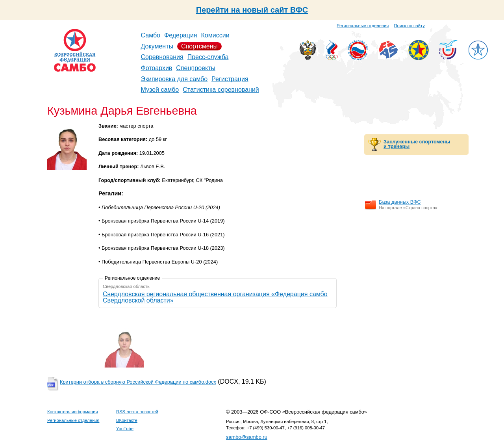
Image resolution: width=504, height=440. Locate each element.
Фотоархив (157, 68)
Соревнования (162, 57)
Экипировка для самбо (174, 79)
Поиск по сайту (409, 26)
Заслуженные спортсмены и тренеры (417, 144)
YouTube (125, 429)
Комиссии (215, 35)
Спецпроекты (196, 68)
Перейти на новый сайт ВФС (252, 10)
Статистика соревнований (221, 90)
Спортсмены (199, 46)
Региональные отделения (363, 26)
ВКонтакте (127, 420)
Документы (157, 46)
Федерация (181, 35)
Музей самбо (160, 90)
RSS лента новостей (137, 412)
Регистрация (230, 79)
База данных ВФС (400, 202)
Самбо (151, 35)
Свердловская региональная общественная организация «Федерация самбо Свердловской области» (215, 297)
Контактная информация (73, 412)
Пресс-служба (208, 57)
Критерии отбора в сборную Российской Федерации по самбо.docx (138, 382)
